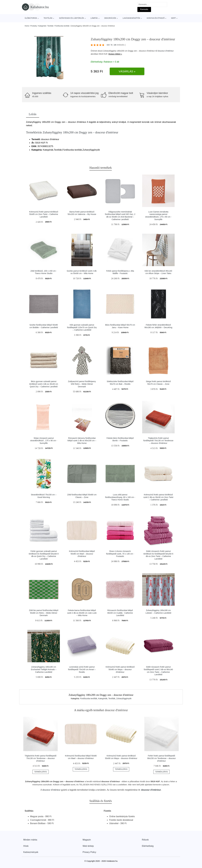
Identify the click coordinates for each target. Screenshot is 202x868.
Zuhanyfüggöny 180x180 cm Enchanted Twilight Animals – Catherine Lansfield (44, 669)
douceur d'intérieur (166, 51)
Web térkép (88, 846)
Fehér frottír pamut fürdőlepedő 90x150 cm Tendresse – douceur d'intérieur (161, 758)
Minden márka (30, 840)
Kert (173, 18)
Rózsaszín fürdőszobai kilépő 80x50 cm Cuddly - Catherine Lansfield (120, 613)
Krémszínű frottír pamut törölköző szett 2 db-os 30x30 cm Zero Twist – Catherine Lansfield (158, 497)
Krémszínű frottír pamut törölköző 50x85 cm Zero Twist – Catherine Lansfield (44, 214)
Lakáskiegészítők (131, 18)
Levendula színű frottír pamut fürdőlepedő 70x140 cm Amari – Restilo (82, 669)
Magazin (87, 840)
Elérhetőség (148, 846)
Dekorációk (110, 18)
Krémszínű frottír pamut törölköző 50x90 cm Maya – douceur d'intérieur (120, 669)
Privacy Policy (89, 852)
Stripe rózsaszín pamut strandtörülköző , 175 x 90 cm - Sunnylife (44, 441)
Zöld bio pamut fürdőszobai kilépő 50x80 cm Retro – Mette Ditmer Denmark (44, 613)
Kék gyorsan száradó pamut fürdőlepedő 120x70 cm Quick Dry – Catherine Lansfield (82, 327)
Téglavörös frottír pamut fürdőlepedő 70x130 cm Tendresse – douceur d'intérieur (158, 441)
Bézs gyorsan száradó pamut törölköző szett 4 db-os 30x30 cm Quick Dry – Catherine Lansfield (44, 384)
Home (27, 26)
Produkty (34, 26)
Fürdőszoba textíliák (62, 26)
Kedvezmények (31, 852)
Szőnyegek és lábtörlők (72, 18)
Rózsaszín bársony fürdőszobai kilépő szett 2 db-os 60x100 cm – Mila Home (82, 441)
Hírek (26, 846)
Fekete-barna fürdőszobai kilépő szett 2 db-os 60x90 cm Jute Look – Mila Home (82, 613)
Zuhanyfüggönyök (124, 698)
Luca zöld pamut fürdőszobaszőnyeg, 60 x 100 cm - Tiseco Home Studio (120, 497)
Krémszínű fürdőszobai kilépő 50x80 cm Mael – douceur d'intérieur (82, 554)
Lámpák (94, 18)
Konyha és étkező (156, 18)
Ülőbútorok (31, 18)
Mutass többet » (115, 54)
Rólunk (145, 840)
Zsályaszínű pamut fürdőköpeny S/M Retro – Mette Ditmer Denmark (82, 384)
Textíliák (48, 18)
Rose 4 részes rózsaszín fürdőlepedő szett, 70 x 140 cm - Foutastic (120, 554)
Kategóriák (42, 26)
